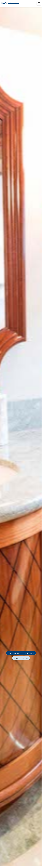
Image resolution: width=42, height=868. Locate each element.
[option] (21, 434)
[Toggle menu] (39, 3)
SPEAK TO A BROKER (21, 658)
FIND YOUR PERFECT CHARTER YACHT (21, 653)
